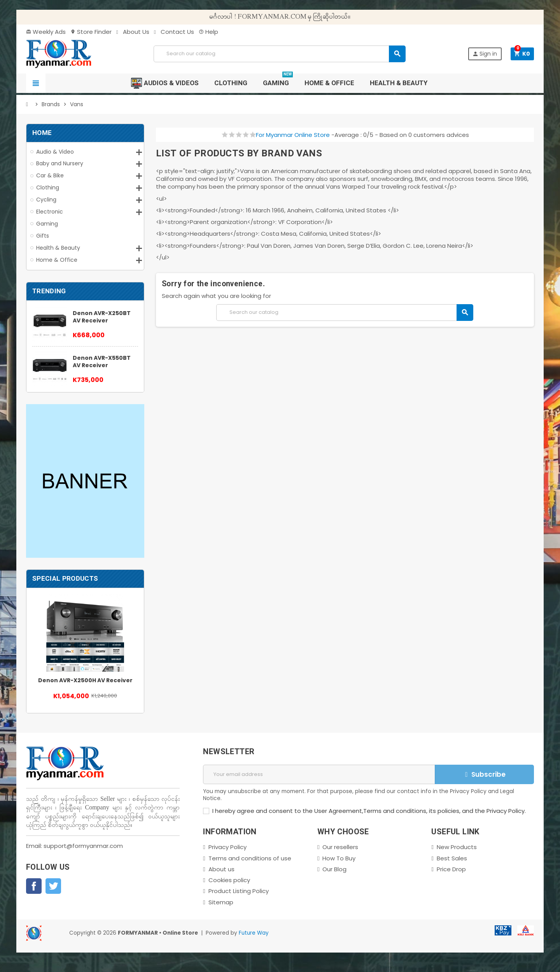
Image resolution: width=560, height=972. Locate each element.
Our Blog (334, 869)
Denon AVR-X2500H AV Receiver (85, 680)
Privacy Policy (227, 847)
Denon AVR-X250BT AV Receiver (102, 317)
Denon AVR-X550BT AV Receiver (102, 362)
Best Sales (452, 858)
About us (221, 869)
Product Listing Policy (239, 891)
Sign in (485, 54)
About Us (133, 32)
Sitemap (221, 902)
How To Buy (339, 858)
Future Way (254, 933)
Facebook (34, 886)
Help (208, 32)
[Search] (279, 54)
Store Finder (91, 32)
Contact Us (174, 32)
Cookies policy (229, 880)
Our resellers (340, 847)
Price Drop (451, 869)
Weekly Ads (46, 32)
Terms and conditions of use (250, 858)
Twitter (53, 886)
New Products (457, 847)
